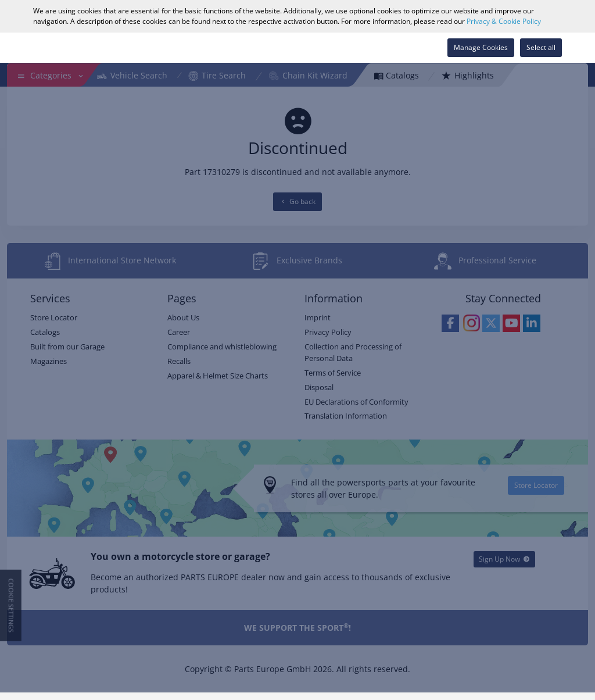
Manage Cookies (481, 47)
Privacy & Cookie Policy (504, 21)
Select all (541, 47)
